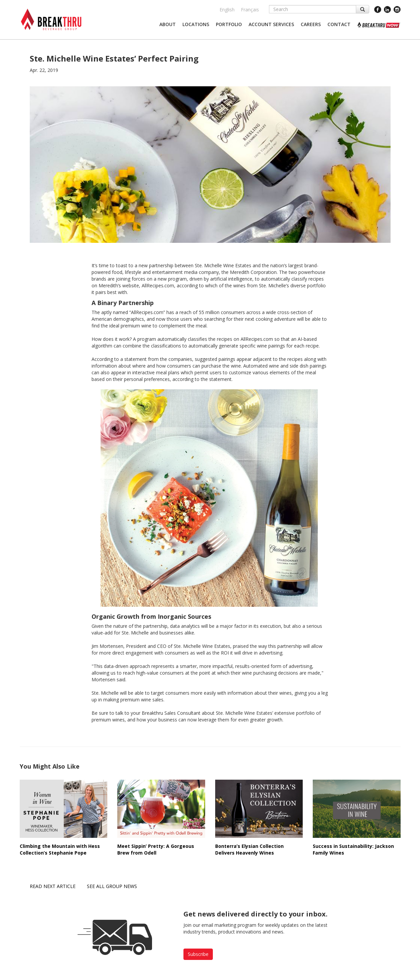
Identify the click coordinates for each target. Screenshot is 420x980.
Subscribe (198, 954)
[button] (168, 24)
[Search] (313, 9)
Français (250, 10)
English (227, 10)
